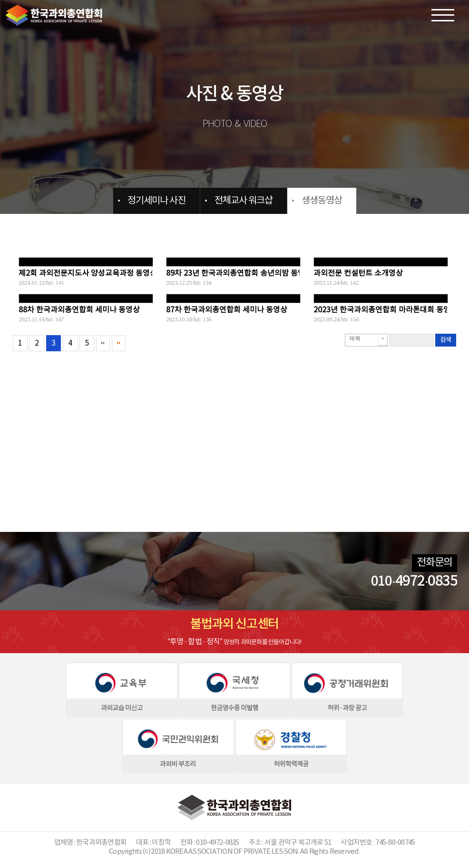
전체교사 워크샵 (244, 201)
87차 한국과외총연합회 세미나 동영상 (227, 310)
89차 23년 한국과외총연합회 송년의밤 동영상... (242, 273)
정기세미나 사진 (156, 201)
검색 (446, 340)
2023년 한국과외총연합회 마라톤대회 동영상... (388, 310)
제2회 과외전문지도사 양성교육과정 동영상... (91, 273)
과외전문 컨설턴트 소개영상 (358, 273)
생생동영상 (322, 201)
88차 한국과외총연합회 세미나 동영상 (79, 310)
